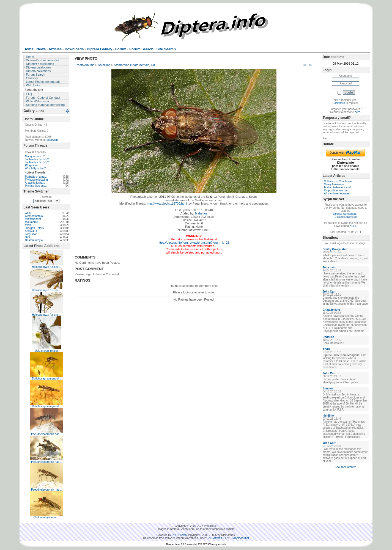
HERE (353, 226)
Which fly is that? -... (37, 168)
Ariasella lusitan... (35, 183)
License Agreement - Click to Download (346, 215)
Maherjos (201, 213)
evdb (28, 225)
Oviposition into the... (337, 190)
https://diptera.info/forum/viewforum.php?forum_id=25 (194, 243)
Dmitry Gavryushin (335, 249)
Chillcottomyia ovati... (46, 517)
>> (310, 65)
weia (28, 213)
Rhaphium (31, 165)
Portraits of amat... (36, 177)
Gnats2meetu (331, 310)
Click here (339, 103)
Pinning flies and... (36, 186)
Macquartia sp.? (35, 156)
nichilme (328, 416)
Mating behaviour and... (338, 187)
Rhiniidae (104, 65)
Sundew (328, 388)
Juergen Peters (34, 228)
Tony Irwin (31, 234)
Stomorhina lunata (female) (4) (134, 65)
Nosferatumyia (34, 240)
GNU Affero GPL (217, 538)
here (357, 112)
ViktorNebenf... (34, 219)
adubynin (52, 140)
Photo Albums (85, 65)
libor (28, 237)
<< (305, 65)
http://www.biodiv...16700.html (167, 204)
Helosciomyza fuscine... (46, 267)
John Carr (329, 292)
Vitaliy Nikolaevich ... (337, 184)
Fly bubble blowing (36, 180)
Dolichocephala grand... (46, 379)
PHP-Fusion (179, 535)
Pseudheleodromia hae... (46, 434)
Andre (327, 349)
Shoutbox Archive (346, 467)
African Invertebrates (337, 193)
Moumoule (31, 222)
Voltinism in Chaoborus (338, 181)
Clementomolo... (35, 216)
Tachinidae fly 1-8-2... (38, 159)
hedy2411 (31, 231)
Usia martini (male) (46, 351)
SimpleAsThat (240, 538)
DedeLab (328, 337)
